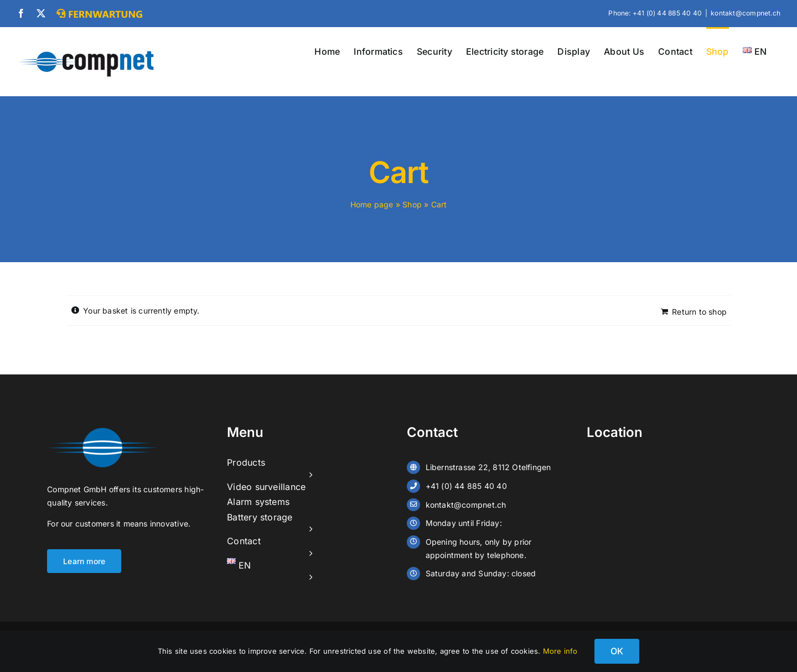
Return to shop (699, 312)
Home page (372, 204)
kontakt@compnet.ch (746, 13)
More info (560, 651)
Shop (412, 204)
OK (617, 651)
